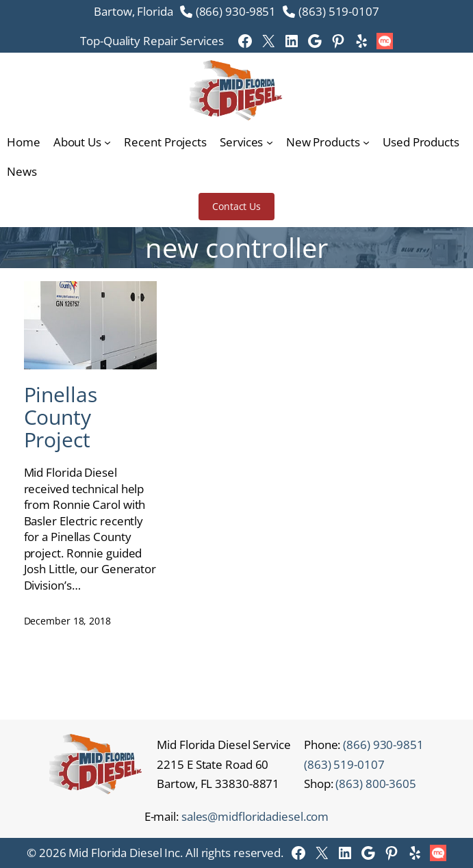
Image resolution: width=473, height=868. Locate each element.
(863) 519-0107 (339, 11)
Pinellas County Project (61, 417)
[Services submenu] (270, 142)
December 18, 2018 (67, 621)
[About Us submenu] (107, 142)
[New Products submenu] (366, 142)
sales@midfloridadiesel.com (255, 816)
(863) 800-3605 (376, 784)
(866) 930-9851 (236, 11)
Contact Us (236, 206)
